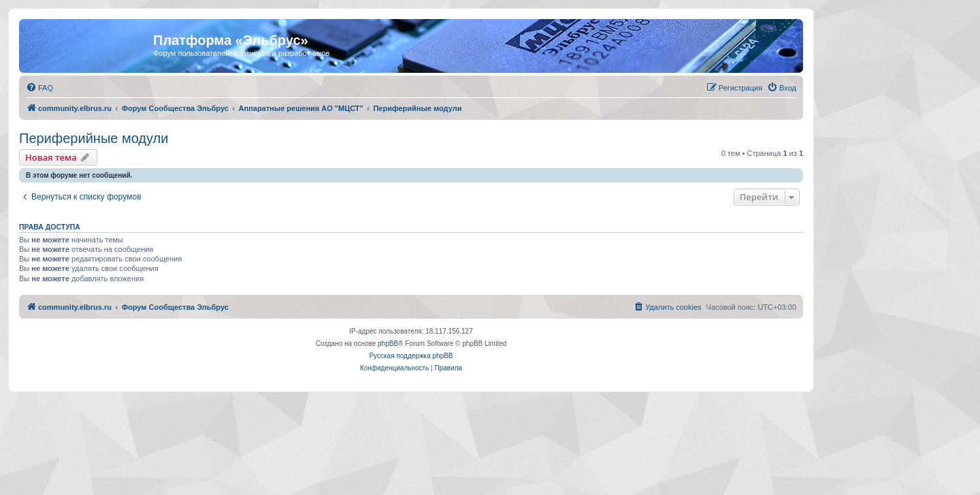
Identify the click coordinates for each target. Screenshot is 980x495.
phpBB (388, 344)
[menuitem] (39, 88)
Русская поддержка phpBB (411, 356)
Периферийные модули (94, 138)
